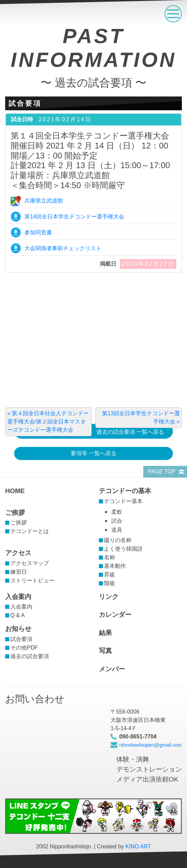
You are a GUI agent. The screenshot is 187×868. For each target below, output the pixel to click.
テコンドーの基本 (125, 491)
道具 (117, 530)
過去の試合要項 (30, 656)
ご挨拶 (15, 513)
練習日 (19, 572)
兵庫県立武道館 (44, 201)
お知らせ (18, 629)
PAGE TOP (162, 472)
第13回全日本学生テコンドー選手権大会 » (141, 417)
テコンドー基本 (123, 501)
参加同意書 (38, 232)
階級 (110, 583)
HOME (15, 491)
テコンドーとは (30, 531)
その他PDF (24, 648)
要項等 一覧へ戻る (93, 453)
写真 (105, 651)
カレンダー (115, 615)
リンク (109, 597)
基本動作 (115, 566)
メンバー (112, 669)
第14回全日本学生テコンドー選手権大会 (74, 217)
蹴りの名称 (118, 540)
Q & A (18, 615)
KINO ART (138, 846)
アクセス (18, 553)
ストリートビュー (32, 580)
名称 (110, 557)
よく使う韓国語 (123, 549)
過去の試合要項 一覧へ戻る (130, 432)
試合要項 (21, 639)
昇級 (110, 575)
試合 (117, 521)
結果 (105, 633)
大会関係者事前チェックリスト (63, 248)
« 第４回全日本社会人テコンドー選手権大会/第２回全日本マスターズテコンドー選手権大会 (48, 422)
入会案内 (18, 597)
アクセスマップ (30, 563)
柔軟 (117, 512)
